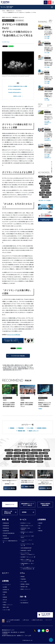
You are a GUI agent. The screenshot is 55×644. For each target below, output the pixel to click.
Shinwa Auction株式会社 (14, 335)
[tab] (18, 96)
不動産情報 (21, 428)
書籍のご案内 (6, 607)
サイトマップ (49, 620)
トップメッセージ (7, 585)
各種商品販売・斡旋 (26, 550)
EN (7, 622)
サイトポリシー (24, 600)
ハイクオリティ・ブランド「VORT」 (26, 541)
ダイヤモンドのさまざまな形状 (14, 89)
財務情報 (5, 597)
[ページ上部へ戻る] (51, 640)
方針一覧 (23, 597)
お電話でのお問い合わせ (37, 620)
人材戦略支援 (6, 538)
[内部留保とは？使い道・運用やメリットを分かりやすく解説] (41, 73)
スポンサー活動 (6, 610)
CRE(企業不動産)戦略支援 (9, 533)
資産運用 (40, 523)
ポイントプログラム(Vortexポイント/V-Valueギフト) (28, 554)
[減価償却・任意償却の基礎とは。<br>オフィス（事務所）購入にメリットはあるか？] (41, 89)
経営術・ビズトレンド (11, 11)
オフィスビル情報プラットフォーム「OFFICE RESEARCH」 (28, 568)
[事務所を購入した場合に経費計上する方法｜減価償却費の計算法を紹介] (41, 44)
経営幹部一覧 (6, 590)
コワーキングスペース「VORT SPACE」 (27, 537)
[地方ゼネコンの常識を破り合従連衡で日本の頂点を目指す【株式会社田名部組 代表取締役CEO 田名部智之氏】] (10, 390)
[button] (53, 2)
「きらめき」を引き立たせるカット (15, 92)
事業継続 (12, 428)
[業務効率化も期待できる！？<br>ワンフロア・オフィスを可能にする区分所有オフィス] (41, 146)
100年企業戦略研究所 (26, 548)
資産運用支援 (6, 531)
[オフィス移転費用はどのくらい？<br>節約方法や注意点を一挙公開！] (41, 130)
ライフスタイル (19, 11)
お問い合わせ (26, 620)
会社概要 (5, 587)
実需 (39, 526)
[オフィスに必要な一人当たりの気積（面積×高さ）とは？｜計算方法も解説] (41, 28)
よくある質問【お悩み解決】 (14, 620)
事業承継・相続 (21, 431)
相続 (39, 528)
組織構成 (5, 592)
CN (9, 622)
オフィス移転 (30, 428)
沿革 (4, 595)
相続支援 (5, 536)
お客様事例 (42, 520)
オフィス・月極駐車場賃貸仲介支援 (10, 542)
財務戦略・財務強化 (42, 428)
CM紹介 (5, 602)
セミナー (5, 573)
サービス (23, 520)
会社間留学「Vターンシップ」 (28, 557)
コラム (22, 573)
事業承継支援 (6, 528)
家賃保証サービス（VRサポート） (27, 533)
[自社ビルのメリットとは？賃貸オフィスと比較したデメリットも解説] (41, 112)
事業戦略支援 (6, 523)
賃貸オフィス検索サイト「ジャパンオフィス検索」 (27, 560)
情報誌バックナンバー (8, 605)
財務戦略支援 (6, 526)
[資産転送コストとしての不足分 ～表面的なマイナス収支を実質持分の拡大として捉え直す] (45, 390)
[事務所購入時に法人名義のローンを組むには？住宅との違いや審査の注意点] (41, 58)
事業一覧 (5, 520)
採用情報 (24, 512)
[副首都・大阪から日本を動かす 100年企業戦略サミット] (27, 390)
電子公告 (5, 600)
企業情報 (5, 581)
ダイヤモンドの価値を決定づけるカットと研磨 (17, 86)
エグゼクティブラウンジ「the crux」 (27, 545)
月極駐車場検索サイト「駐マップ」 (27, 564)
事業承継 (40, 531)
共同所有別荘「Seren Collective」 (25, 529)
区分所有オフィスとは (26, 523)
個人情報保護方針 (25, 603)
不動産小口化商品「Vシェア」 (27, 526)
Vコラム (3, 11)
